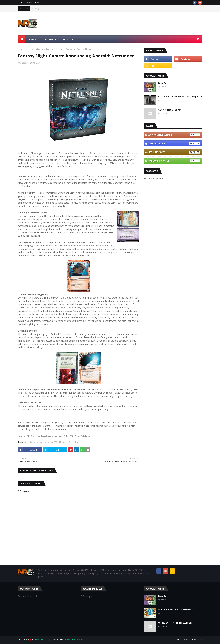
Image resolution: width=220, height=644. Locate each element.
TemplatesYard (42, 640)
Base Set (163, 83)
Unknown (24, 63)
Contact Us (197, 640)
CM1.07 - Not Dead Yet (170, 110)
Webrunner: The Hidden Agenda (175, 623)
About (29, 3)
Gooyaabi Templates (73, 640)
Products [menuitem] (34, 39)
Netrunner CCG (51, 442)
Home (21, 3)
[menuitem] (22, 39)
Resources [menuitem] (50, 39)
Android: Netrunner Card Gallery (175, 609)
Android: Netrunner (33, 442)
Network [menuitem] (68, 39)
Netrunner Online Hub (35, 49)
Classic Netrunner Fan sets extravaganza (180, 96)
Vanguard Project (174, 161)
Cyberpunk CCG (174, 143)
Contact (39, 3)
